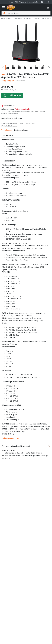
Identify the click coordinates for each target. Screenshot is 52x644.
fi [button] (48, 2)
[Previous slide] (3, 67)
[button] (43, 2)
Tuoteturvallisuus (21, 130)
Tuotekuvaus (7, 130)
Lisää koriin (12, 95)
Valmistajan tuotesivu (11, 438)
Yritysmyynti (23, 2)
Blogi (11, 2)
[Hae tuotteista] (29, 13)
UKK (16, 2)
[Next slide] (49, 67)
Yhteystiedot (34, 2)
